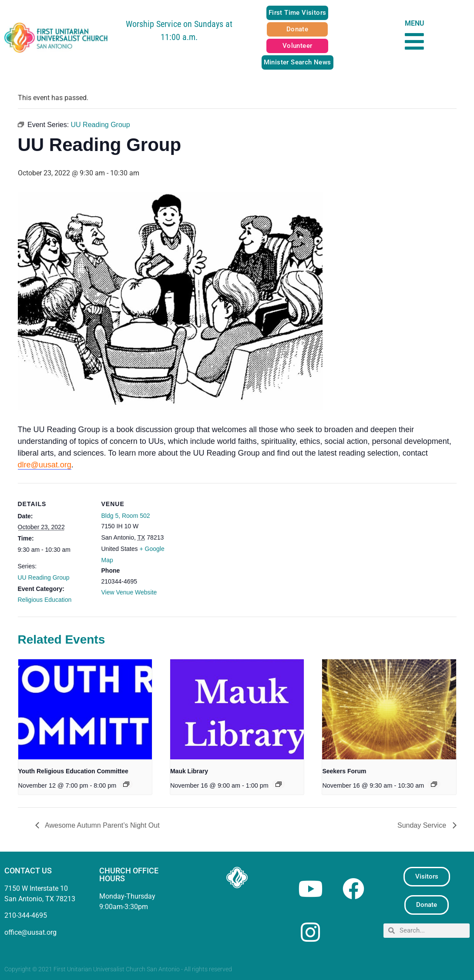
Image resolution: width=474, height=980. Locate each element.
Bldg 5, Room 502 (126, 516)
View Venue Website (129, 592)
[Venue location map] (231, 543)
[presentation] (85, 709)
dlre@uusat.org (45, 465)
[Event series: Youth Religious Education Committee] (126, 784)
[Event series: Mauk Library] (279, 784)
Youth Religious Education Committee (73, 771)
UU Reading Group (44, 577)
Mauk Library (189, 771)
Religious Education (45, 600)
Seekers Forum (344, 771)
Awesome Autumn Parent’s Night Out (102, 825)
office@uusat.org (30, 932)
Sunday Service (423, 825)
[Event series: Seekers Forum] (434, 784)
